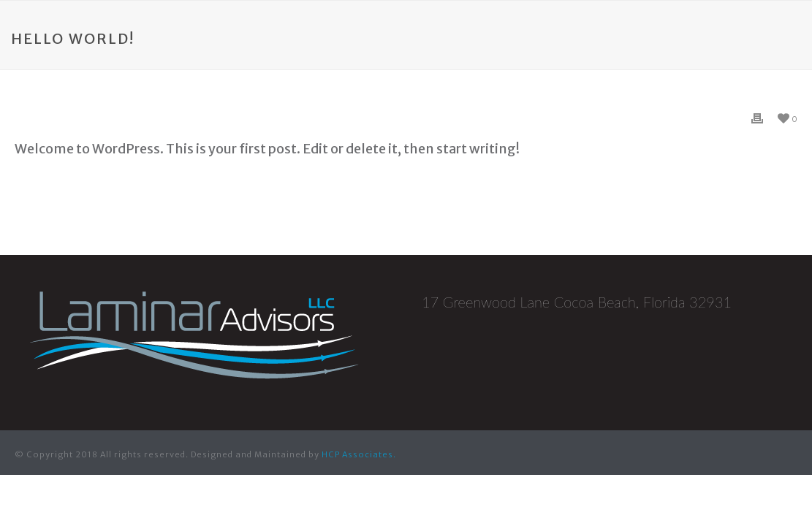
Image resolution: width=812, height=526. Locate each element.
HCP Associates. (359, 454)
